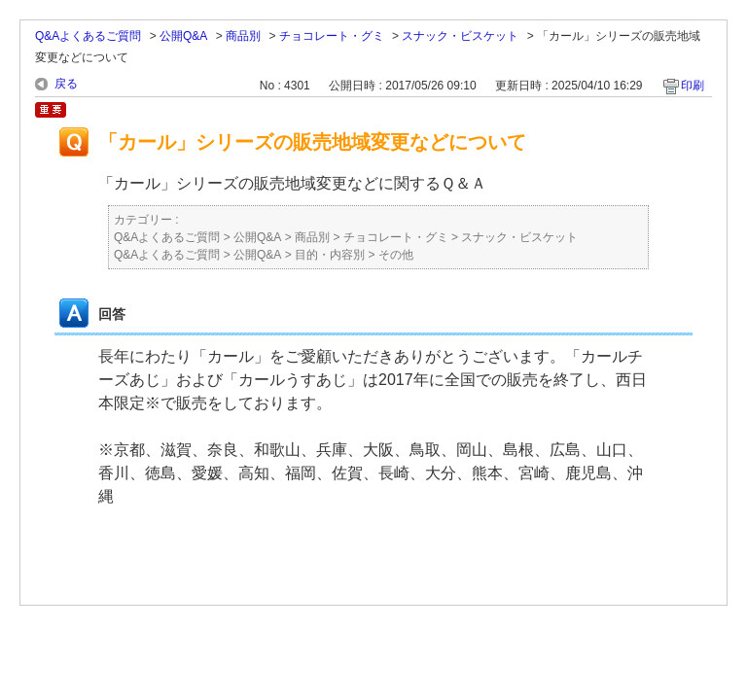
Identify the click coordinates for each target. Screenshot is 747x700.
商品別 (243, 36)
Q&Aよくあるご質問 (88, 36)
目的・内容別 (330, 255)
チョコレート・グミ (332, 36)
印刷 (693, 86)
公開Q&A (183, 36)
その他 (396, 255)
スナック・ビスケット (460, 36)
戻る (66, 84)
